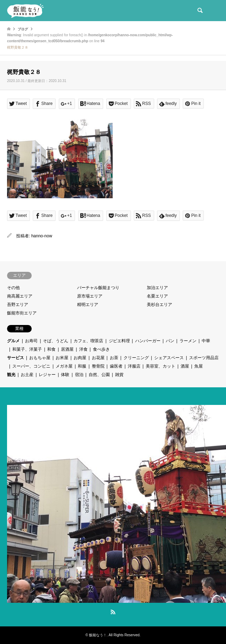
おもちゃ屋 (40, 358)
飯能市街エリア (22, 313)
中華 (206, 341)
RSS (113, 612)
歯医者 (116, 366)
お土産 (27, 375)
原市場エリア (90, 296)
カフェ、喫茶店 (88, 341)
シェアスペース (169, 358)
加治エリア (157, 288)
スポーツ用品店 (204, 358)
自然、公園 (99, 375)
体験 (65, 375)
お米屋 (62, 358)
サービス (15, 358)
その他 (13, 288)
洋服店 (134, 366)
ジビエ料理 (119, 341)
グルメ (13, 341)
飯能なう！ (98, 635)
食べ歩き (101, 349)
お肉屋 (80, 358)
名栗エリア (157, 296)
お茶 (114, 358)
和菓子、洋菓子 (27, 349)
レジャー (47, 375)
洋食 (83, 349)
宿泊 (79, 375)
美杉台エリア (159, 305)
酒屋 (185, 366)
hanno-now (42, 236)
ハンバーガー (148, 341)
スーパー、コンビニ (31, 366)
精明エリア (88, 305)
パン (170, 341)
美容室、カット (161, 366)
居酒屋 (67, 349)
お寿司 (31, 341)
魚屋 (199, 366)
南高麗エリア (20, 296)
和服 (82, 366)
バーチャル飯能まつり (98, 288)
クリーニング (136, 358)
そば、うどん (56, 341)
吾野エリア (18, 305)
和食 (51, 349)
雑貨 (119, 375)
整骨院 (98, 366)
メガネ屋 (64, 366)
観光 (11, 375)
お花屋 (98, 358)
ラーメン (188, 341)
